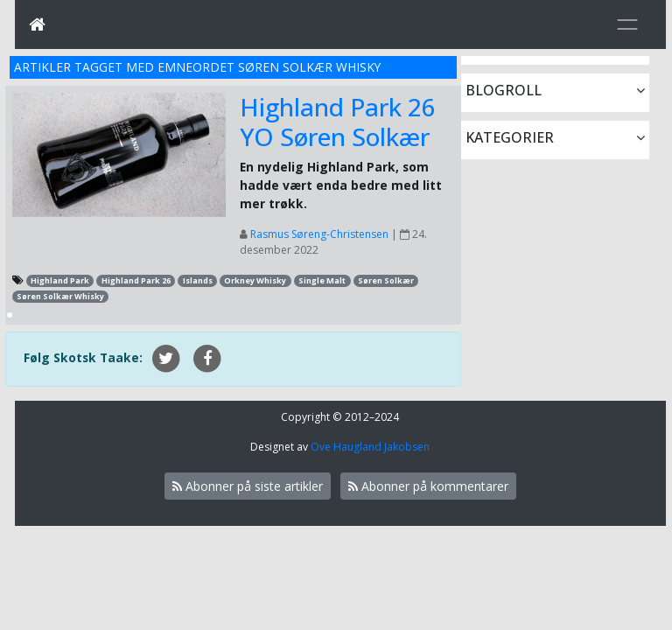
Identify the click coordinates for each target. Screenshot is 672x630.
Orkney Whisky (255, 280)
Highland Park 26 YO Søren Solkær (338, 122)
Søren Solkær (386, 280)
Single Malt (322, 280)
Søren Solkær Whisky (60, 296)
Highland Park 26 (136, 280)
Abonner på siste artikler (248, 486)
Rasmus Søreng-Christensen (319, 234)
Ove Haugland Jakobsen (370, 447)
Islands (198, 280)
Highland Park (60, 280)
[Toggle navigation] (627, 24)
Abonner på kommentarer (428, 486)
